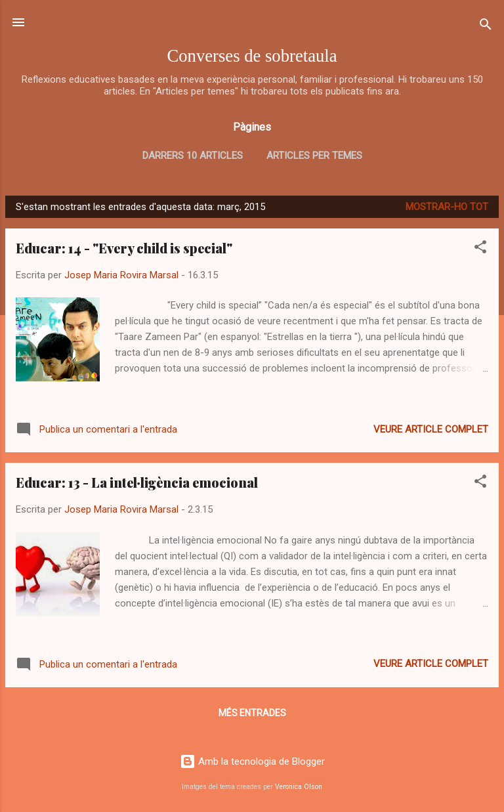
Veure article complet (431, 429)
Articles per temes (314, 156)
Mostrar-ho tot (447, 207)
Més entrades (252, 713)
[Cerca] (486, 27)
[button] (480, 249)
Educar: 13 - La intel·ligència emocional (137, 482)
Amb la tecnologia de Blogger (252, 761)
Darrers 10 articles (193, 156)
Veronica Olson (299, 787)
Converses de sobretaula (252, 56)
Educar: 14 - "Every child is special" (124, 248)
